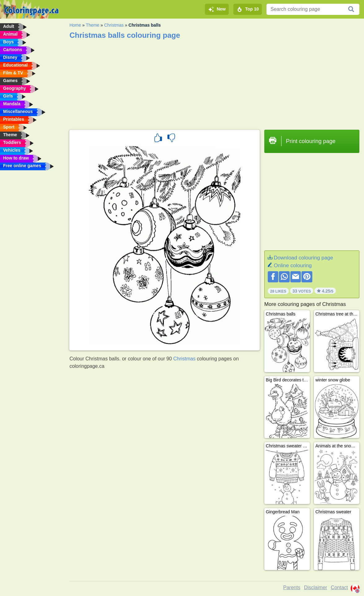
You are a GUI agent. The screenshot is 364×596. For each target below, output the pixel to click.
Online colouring (293, 265)
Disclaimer (316, 587)
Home (75, 25)
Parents (292, 587)
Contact (339, 587)
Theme (93, 25)
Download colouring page (303, 258)
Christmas (114, 25)
